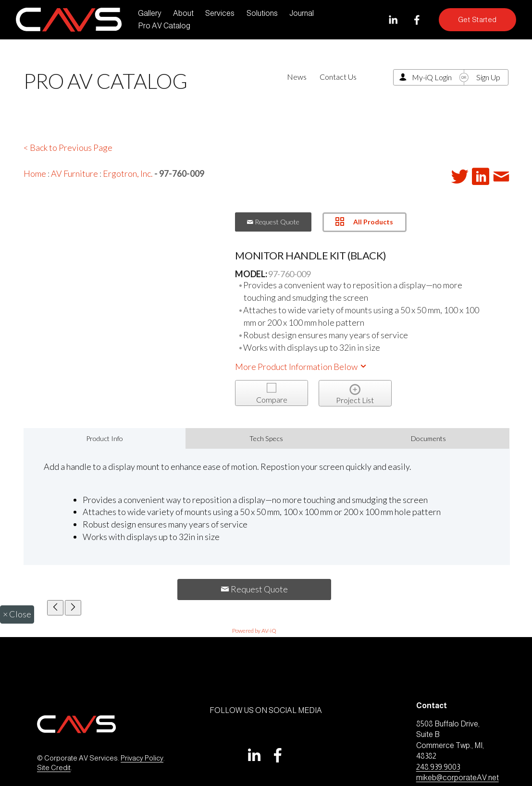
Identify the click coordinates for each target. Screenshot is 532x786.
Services (220, 13)
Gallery (150, 13)
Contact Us (338, 77)
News (297, 77)
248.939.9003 (438, 767)
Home (35, 173)
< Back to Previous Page (68, 147)
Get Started (477, 20)
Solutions (262, 13)
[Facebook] (417, 20)
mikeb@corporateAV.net (458, 778)
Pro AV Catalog (164, 26)
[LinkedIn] (393, 20)
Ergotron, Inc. (128, 173)
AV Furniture (74, 173)
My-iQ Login (432, 77)
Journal (302, 13)
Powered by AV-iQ (254, 631)
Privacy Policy (142, 758)
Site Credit (54, 768)
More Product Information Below (301, 367)
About (183, 13)
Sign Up (488, 77)
